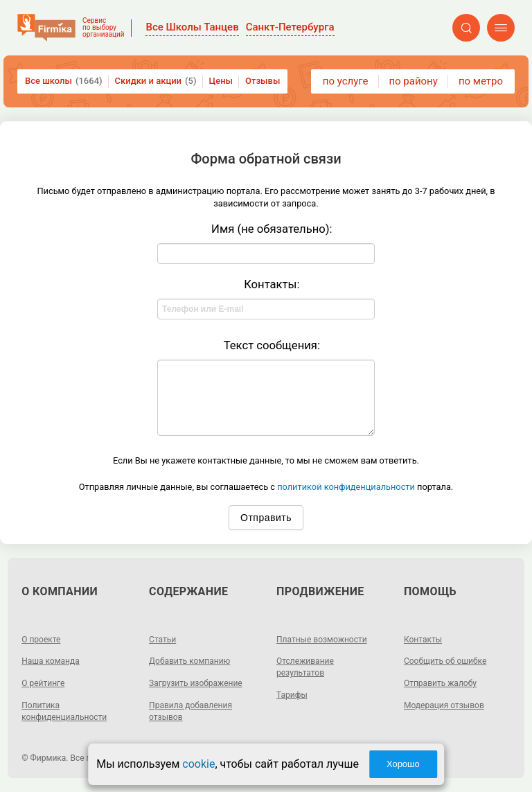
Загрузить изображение (196, 683)
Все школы (64, 81)
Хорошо (403, 764)
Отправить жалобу (440, 683)
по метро (481, 81)
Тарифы (292, 695)
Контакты (423, 640)
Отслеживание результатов (305, 667)
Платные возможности (322, 640)
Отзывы (263, 81)
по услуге (346, 81)
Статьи (162, 640)
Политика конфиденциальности (64, 711)
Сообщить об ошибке (445, 661)
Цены (221, 81)
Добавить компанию (189, 661)
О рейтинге (43, 683)
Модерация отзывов (444, 705)
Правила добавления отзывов (190, 711)
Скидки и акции (156, 81)
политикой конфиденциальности (346, 487)
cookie (198, 764)
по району (413, 81)
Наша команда (51, 661)
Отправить (266, 518)
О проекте (41, 640)
